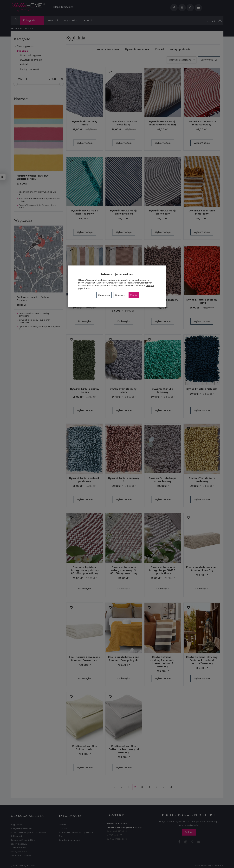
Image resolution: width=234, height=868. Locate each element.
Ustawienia (104, 295)
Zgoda (134, 295)
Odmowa (120, 295)
